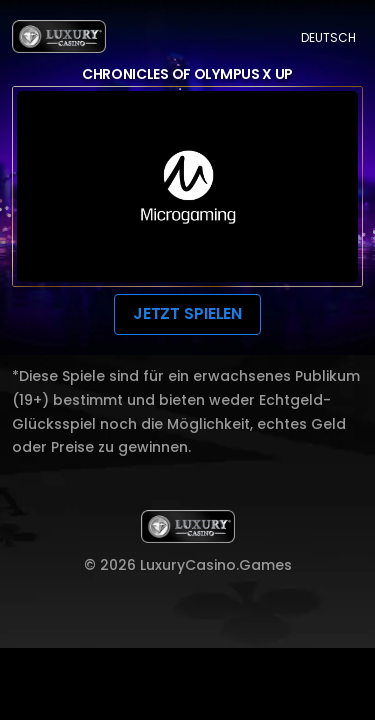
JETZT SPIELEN (187, 313)
